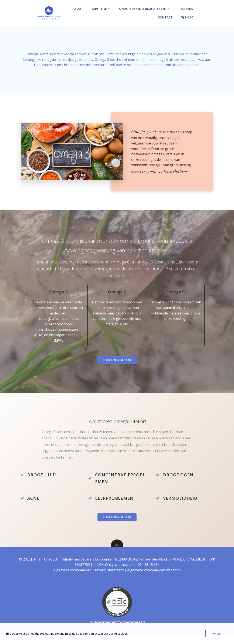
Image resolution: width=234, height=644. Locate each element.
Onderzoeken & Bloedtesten (145, 9)
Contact (165, 17)
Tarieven (186, 9)
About (78, 9)
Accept (217, 633)
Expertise (101, 9)
